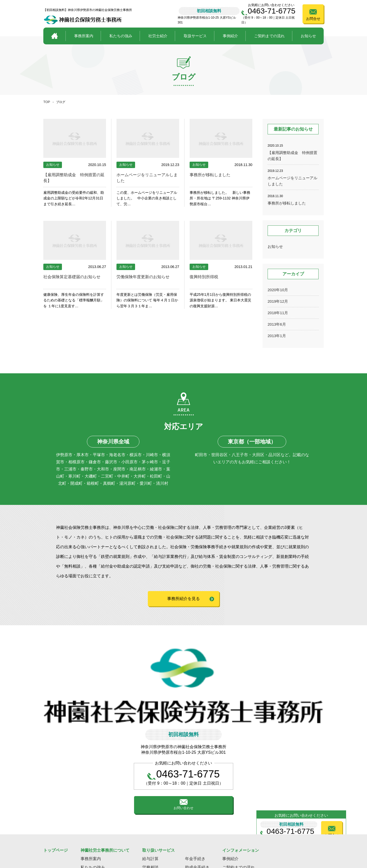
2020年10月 (278, 290)
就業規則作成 (197, 825)
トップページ (56, 799)
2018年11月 (278, 313)
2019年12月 (278, 301)
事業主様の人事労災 (161, 825)
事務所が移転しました (213, 175)
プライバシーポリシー (279, 841)
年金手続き (195, 807)
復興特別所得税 (206, 277)
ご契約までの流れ (269, 36)
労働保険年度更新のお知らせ (146, 277)
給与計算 (150, 807)
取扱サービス (195, 36)
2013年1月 (277, 336)
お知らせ (308, 36)
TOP (47, 102)
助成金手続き (197, 816)
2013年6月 (277, 324)
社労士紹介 (158, 36)
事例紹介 (230, 36)
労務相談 (150, 816)
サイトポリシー (317, 841)
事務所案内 (84, 36)
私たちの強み (121, 36)
